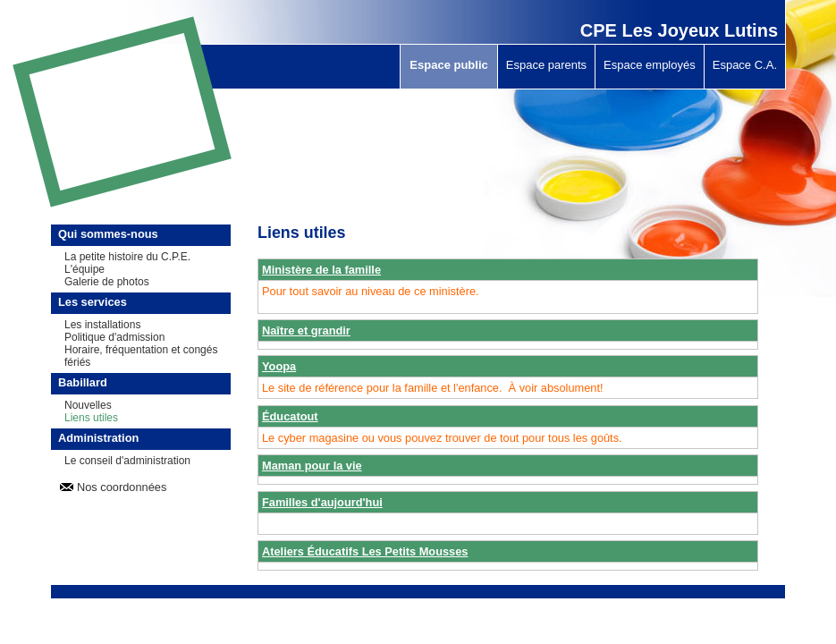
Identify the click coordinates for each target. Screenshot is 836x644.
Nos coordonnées (122, 487)
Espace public (448, 65)
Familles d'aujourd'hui (322, 502)
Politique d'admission (114, 337)
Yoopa (279, 366)
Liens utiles (91, 418)
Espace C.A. (745, 65)
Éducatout (290, 416)
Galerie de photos (107, 282)
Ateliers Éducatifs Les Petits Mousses (365, 551)
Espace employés (650, 65)
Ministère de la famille (321, 270)
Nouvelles (88, 405)
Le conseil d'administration (127, 461)
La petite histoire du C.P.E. (127, 257)
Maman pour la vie (312, 466)
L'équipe (84, 269)
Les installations (102, 325)
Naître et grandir (306, 330)
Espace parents (546, 65)
